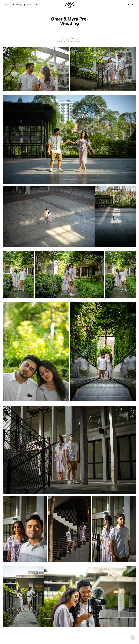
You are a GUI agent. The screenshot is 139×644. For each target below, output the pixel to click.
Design (30, 5)
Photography (9, 5)
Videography (20, 5)
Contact (37, 5)
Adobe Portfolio (73, 638)
